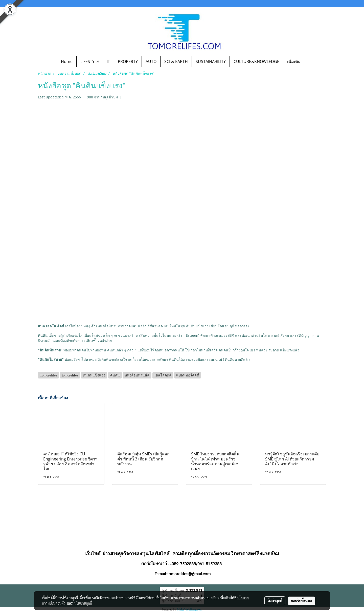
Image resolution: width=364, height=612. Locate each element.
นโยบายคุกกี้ (83, 603)
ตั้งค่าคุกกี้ (275, 601)
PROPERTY (128, 61)
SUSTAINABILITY (211, 61)
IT (108, 61)
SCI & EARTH (176, 61)
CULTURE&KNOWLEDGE (256, 61)
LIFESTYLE (90, 61)
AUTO (151, 61)
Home (67, 61)
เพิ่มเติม (294, 61)
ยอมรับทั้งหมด (302, 601)
